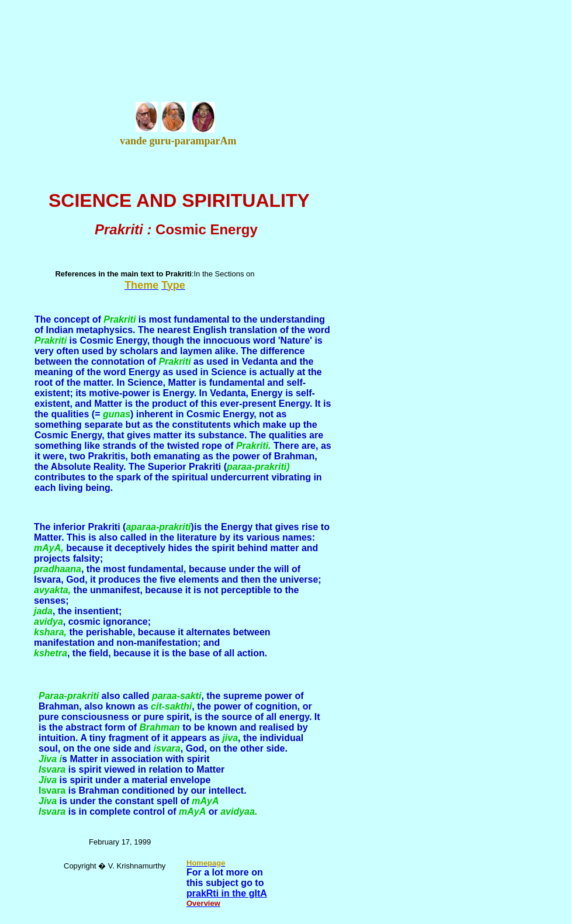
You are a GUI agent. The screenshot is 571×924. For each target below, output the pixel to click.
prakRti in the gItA (227, 893)
